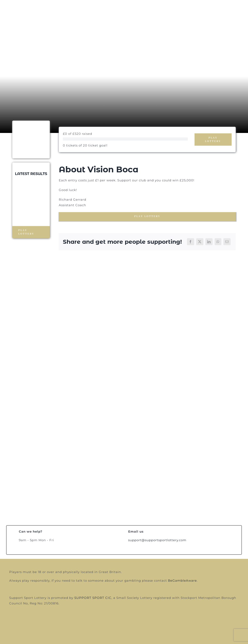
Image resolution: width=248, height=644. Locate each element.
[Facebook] (191, 242)
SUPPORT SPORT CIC (93, 598)
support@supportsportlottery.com (157, 540)
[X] (200, 242)
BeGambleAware (182, 581)
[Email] (227, 242)
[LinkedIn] (209, 242)
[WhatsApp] (218, 242)
